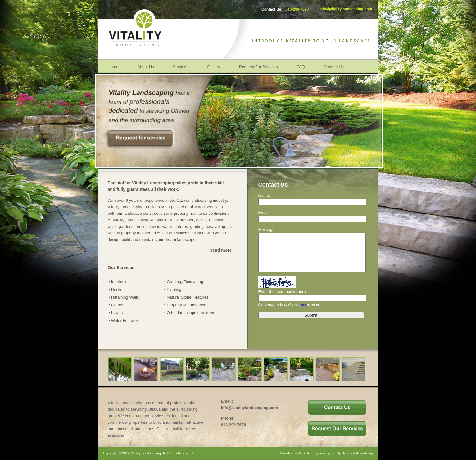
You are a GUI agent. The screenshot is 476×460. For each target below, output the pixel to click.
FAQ (301, 67)
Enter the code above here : (283, 299)
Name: (264, 195)
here (303, 312)
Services (181, 67)
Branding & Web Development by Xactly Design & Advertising (326, 453)
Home (113, 67)
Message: (267, 230)
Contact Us (334, 67)
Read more (220, 250)
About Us (145, 67)
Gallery (214, 67)
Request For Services (258, 67)
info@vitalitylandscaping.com (250, 408)
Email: (264, 212)
